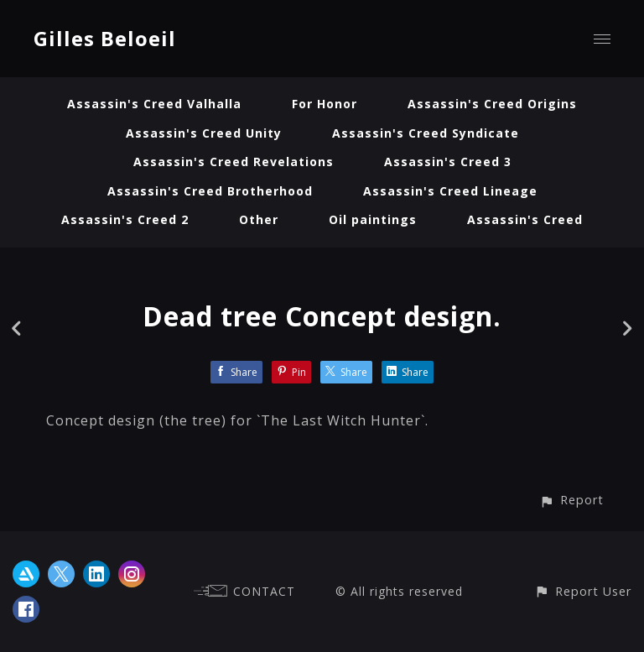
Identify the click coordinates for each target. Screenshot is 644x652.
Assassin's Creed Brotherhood (210, 191)
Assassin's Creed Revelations (234, 162)
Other (259, 219)
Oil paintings (373, 219)
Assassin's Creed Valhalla (154, 104)
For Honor (325, 104)
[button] (571, 500)
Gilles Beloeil (105, 38)
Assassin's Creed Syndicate (426, 133)
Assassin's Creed (525, 219)
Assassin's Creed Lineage (450, 191)
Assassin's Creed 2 (125, 219)
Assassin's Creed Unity (204, 133)
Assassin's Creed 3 (448, 162)
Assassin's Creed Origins (492, 104)
